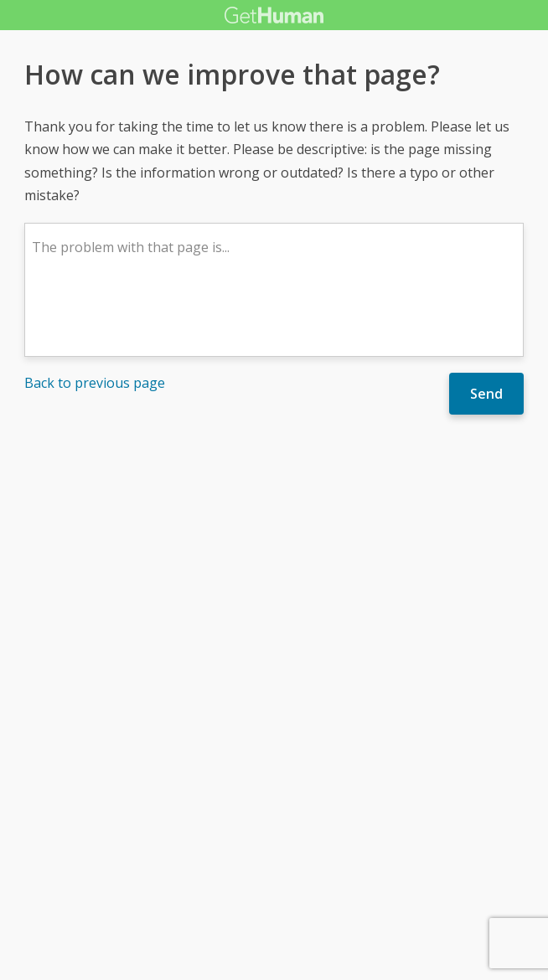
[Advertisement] (274, 559)
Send (486, 394)
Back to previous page (95, 383)
